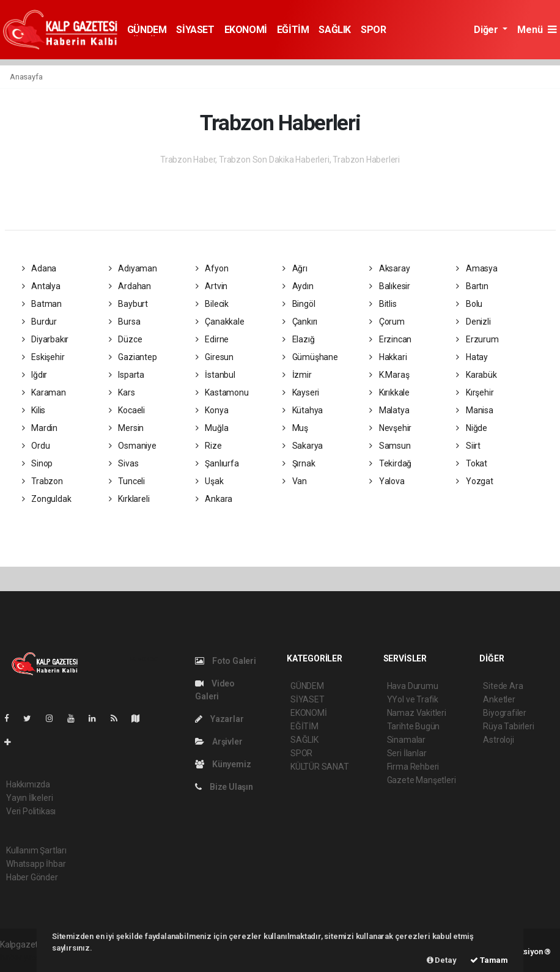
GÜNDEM (147, 30)
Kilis (34, 410)
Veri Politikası (31, 811)
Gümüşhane (310, 357)
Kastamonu (222, 392)
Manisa (474, 410)
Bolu (469, 304)
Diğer (487, 30)
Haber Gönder (32, 877)
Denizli (473, 322)
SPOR (373, 30)
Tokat (472, 463)
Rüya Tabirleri (508, 726)
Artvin (212, 286)
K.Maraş (389, 375)
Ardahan (130, 286)
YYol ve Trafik (413, 699)
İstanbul (216, 375)
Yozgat (474, 481)
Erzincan (390, 339)
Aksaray (389, 268)
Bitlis (383, 304)
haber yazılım (25, 957)
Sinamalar (406, 740)
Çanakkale (220, 322)
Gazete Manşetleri (422, 780)
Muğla (212, 428)
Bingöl (299, 304)
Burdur (39, 322)
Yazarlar (219, 719)
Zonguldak (47, 499)
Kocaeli (127, 410)
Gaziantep (133, 357)
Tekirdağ (390, 463)
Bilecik (212, 304)
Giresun (215, 357)
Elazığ (298, 339)
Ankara (214, 499)
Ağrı (295, 268)
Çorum (387, 322)
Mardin (40, 428)
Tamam (489, 960)
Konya (212, 410)
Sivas (124, 463)
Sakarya (303, 446)
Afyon (212, 268)
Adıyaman (133, 268)
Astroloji (498, 740)
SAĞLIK (335, 30)
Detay (442, 960)
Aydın (298, 286)
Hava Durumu (413, 686)
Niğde (472, 428)
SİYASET (195, 30)
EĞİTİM (293, 30)
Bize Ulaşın (224, 787)
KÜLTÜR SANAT (320, 767)
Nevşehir (390, 428)
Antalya (41, 286)
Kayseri (301, 392)
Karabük (476, 375)
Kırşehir (475, 392)
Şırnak (299, 463)
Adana (39, 268)
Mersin (126, 428)
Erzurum (477, 339)
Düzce (126, 339)
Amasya (477, 268)
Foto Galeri (226, 661)
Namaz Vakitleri (417, 713)
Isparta (127, 375)
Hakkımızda (28, 784)
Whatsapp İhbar (36, 864)
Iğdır (35, 375)
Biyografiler (505, 713)
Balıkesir (390, 286)
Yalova (387, 481)
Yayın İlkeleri (29, 798)
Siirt (468, 446)
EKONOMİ (246, 30)
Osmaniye (133, 446)
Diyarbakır (46, 339)
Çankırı (300, 322)
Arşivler (219, 742)
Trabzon (42, 481)
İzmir (297, 375)
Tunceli (127, 481)
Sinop (38, 463)
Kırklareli (129, 499)
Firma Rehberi (413, 767)
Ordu (36, 446)
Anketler (499, 699)
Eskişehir (43, 357)
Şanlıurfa (217, 463)
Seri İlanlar (407, 753)
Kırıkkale (389, 392)
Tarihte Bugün (414, 726)
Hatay (472, 357)
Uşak (210, 481)
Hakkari (388, 357)
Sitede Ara (503, 686)
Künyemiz (223, 764)
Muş (295, 428)
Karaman (44, 392)
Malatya (389, 410)
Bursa (125, 322)
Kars (122, 392)
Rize (209, 446)
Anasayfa (26, 77)
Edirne (212, 339)
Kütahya (303, 410)
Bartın (472, 286)
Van (295, 481)
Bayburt (128, 304)
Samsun (390, 446)
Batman (42, 304)
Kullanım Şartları (36, 850)
